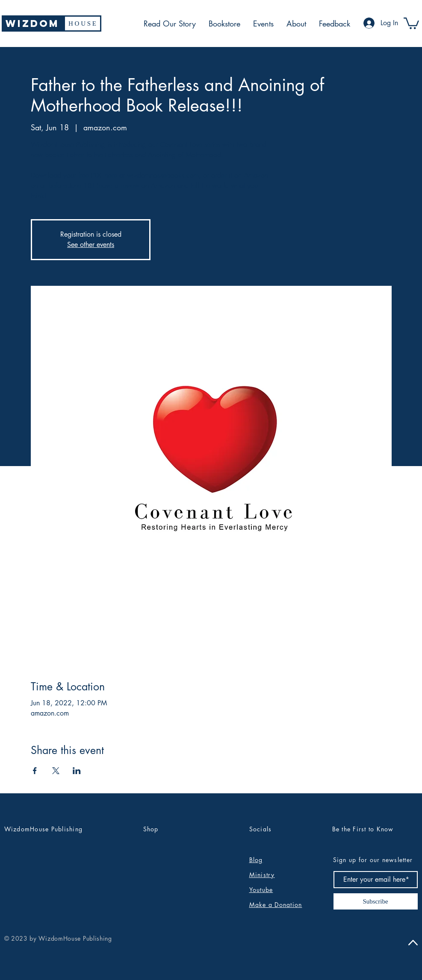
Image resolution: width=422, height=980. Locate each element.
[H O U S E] (83, 23)
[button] (411, 23)
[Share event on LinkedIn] (77, 771)
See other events (91, 245)
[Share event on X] (56, 771)
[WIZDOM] (33, 23)
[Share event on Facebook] (35, 771)
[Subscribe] (376, 901)
